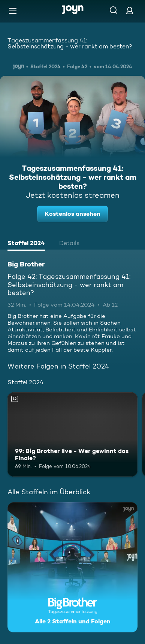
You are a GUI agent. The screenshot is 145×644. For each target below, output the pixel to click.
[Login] (130, 10)
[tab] (26, 244)
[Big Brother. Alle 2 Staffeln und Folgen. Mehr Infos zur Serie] (72, 567)
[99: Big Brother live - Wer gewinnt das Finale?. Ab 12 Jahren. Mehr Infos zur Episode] (72, 435)
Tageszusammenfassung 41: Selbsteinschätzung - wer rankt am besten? (70, 43)
